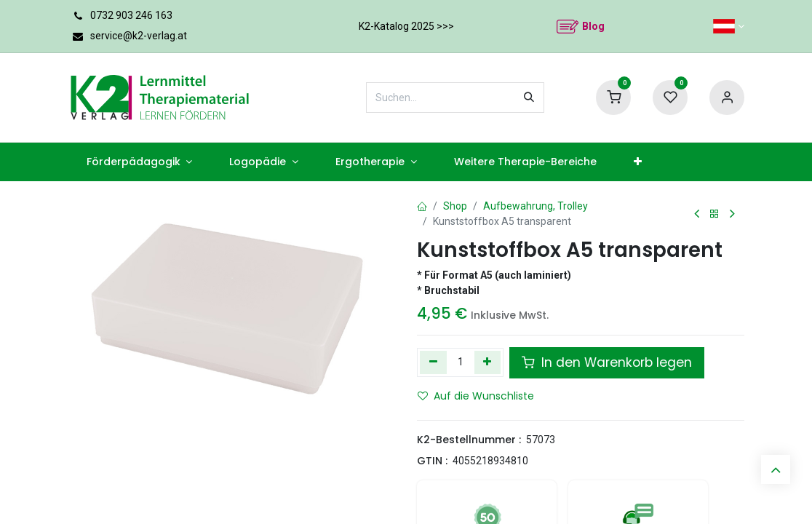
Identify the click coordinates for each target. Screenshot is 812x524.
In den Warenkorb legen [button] (607, 362)
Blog (593, 26)
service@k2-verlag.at (139, 36)
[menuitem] (139, 162)
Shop (455, 206)
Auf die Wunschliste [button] (476, 396)
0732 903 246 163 (131, 15)
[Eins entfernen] (433, 362)
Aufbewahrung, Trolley (536, 206)
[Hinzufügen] (488, 362)
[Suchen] (529, 98)
